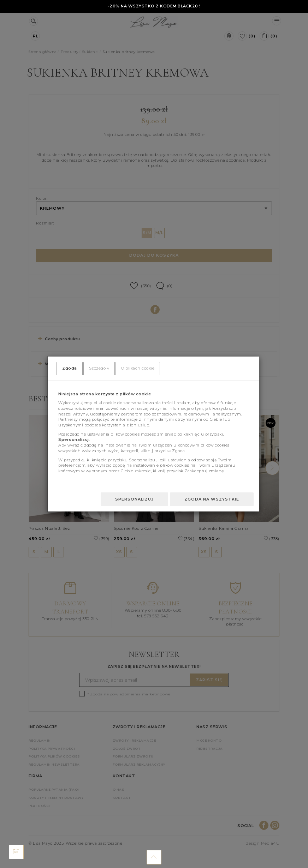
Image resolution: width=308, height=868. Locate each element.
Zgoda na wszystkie (212, 499)
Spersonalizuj (134, 499)
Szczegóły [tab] (99, 368)
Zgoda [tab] (70, 368)
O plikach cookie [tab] (138, 368)
